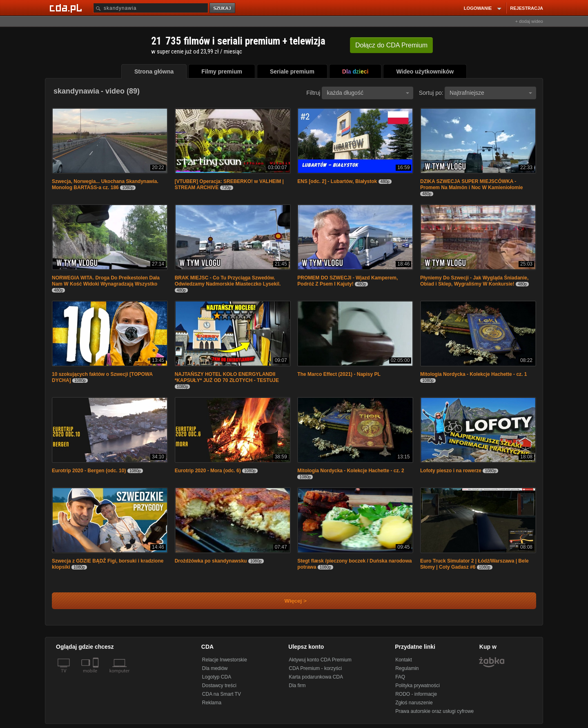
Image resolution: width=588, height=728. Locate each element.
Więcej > (289, 601)
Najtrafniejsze (491, 93)
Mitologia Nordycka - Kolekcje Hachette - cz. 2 (351, 471)
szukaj (223, 8)
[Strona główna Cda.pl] (67, 8)
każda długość (368, 93)
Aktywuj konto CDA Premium (320, 660)
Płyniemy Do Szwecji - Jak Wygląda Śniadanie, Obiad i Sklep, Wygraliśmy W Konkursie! (474, 281)
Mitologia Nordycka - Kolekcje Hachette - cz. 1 (473, 374)
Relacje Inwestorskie (225, 660)
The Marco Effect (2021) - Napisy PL (339, 374)
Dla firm (297, 686)
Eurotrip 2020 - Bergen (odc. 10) (89, 471)
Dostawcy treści (219, 686)
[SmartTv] (97, 676)
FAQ (400, 677)
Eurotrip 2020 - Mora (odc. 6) (208, 471)
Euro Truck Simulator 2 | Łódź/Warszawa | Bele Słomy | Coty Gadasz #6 (474, 564)
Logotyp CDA (217, 677)
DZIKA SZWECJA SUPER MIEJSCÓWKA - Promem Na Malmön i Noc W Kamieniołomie (471, 184)
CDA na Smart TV (222, 694)
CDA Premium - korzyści (315, 668)
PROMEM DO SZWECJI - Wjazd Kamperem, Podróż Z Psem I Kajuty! (347, 281)
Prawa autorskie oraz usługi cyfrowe (434, 711)
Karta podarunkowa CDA (316, 677)
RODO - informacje (416, 694)
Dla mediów (215, 668)
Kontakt (404, 660)
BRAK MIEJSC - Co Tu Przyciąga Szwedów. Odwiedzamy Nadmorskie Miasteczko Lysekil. (228, 281)
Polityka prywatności (418, 686)
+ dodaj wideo (529, 21)
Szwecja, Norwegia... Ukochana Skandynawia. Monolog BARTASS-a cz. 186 (105, 184)
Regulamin (407, 668)
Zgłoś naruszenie (414, 703)
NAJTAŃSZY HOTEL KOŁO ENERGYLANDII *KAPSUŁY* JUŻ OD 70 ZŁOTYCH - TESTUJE (227, 377)
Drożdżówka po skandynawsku (211, 561)
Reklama (212, 703)
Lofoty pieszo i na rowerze (451, 471)
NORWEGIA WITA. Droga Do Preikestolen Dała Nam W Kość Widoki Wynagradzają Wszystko (106, 281)
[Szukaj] (151, 8)
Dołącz (391, 45)
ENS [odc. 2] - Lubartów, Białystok (337, 181)
